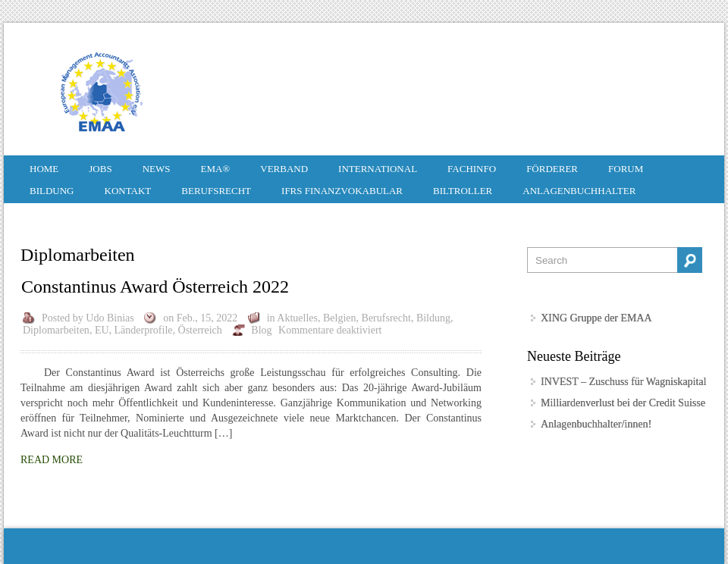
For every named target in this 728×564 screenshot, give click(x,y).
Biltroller (463, 191)
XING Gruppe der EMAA (596, 318)
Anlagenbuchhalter (579, 191)
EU (102, 330)
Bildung (52, 191)
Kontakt (128, 191)
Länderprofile (144, 330)
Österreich (200, 330)
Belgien (340, 318)
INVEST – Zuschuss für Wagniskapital (623, 382)
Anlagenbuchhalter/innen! (596, 424)
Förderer (552, 169)
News (157, 169)
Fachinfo (472, 169)
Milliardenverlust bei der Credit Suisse (623, 403)
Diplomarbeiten (56, 330)
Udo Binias (110, 318)
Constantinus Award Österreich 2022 (155, 287)
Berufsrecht (216, 191)
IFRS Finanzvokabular (342, 191)
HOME (44, 169)
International (378, 169)
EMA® (215, 169)
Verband (284, 169)
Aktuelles (297, 318)
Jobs (100, 169)
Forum (626, 169)
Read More (52, 460)
